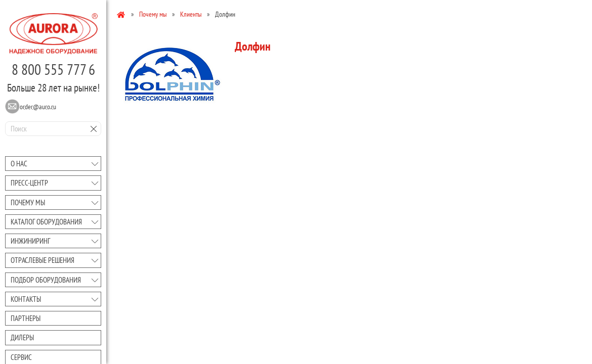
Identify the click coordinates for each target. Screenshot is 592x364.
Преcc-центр (29, 183)
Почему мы (28, 202)
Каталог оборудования (46, 222)
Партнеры (26, 318)
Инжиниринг (30, 241)
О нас (19, 164)
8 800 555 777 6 (53, 69)
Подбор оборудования (46, 280)
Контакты (26, 299)
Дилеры (22, 337)
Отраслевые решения (43, 260)
